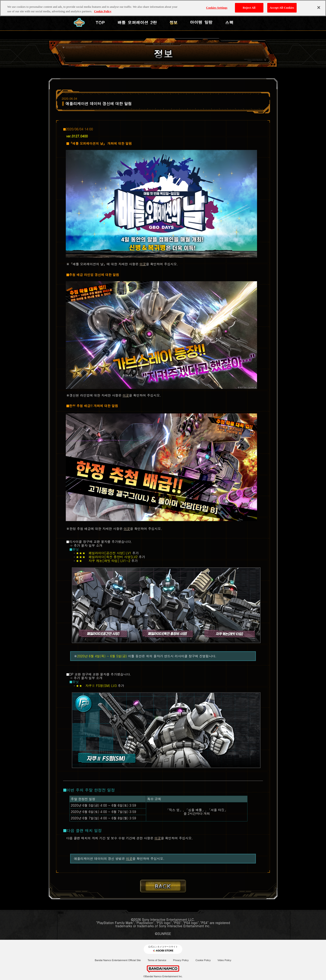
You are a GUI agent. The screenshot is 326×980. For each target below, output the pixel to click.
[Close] (319, 7)
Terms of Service (157, 960)
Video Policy (224, 960)
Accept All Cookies (282, 7)
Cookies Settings (217, 7)
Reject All (249, 7)
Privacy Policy (181, 960)
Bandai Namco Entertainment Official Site (118, 960)
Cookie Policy (203, 960)
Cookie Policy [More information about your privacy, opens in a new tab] (103, 11)
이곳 (143, 264)
